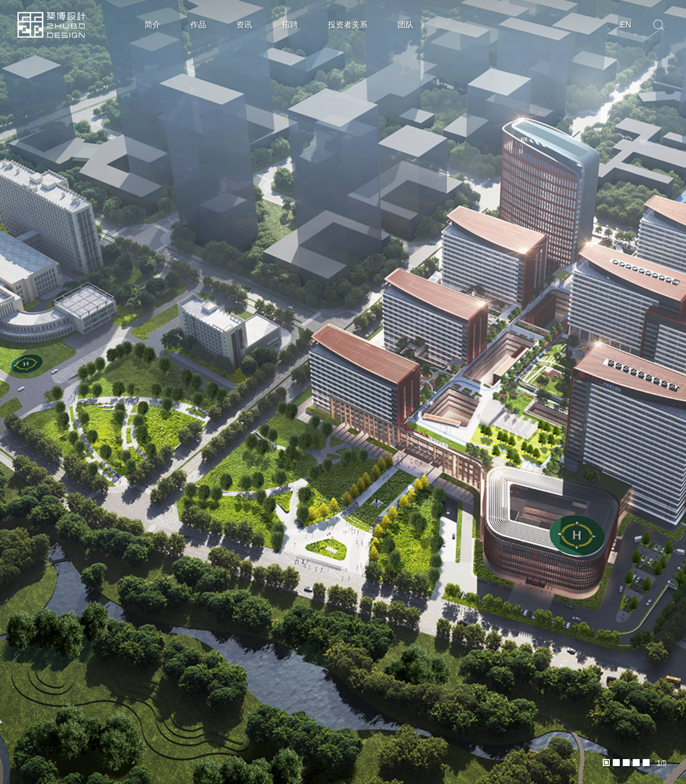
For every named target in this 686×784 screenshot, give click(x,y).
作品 (198, 25)
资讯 (244, 25)
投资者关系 (348, 25)
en (626, 25)
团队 (406, 25)
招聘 (290, 25)
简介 (152, 25)
